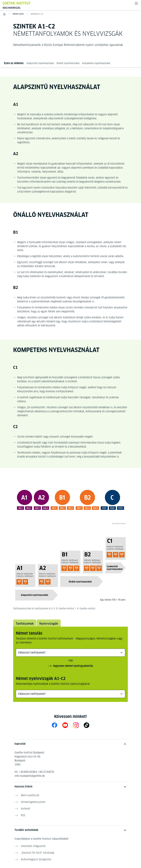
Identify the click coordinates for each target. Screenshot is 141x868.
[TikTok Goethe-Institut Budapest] (86, 725)
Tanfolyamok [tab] (25, 624)
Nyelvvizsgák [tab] (49, 624)
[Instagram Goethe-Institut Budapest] (76, 725)
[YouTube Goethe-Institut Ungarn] (65, 725)
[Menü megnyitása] (136, 3)
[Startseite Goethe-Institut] (16, 3)
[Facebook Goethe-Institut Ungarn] (54, 725)
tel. (34, 772)
